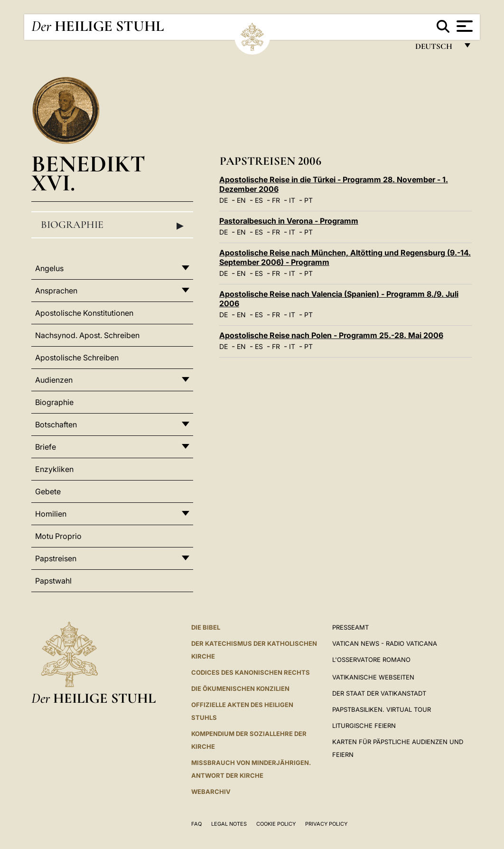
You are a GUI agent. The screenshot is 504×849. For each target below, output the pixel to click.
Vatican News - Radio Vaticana (385, 643)
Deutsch (436, 49)
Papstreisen (56, 558)
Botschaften (56, 424)
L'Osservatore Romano (371, 660)
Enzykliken (54, 469)
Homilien (51, 514)
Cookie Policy (276, 824)
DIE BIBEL (206, 627)
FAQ (196, 824)
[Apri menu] (463, 26)
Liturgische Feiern (364, 726)
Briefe (46, 447)
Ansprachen (56, 291)
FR (276, 200)
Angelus (49, 268)
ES (259, 200)
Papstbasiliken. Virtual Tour (382, 709)
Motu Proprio (58, 536)
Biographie (112, 225)
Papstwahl (53, 581)
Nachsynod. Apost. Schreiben (87, 335)
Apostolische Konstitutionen (84, 313)
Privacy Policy (326, 824)
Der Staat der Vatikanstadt (379, 693)
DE (224, 200)
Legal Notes (229, 824)
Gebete (48, 491)
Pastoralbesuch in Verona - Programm (289, 221)
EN (241, 200)
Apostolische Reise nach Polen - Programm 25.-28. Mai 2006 (331, 335)
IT (292, 200)
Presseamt (350, 627)
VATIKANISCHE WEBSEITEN (373, 677)
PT (308, 200)
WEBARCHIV (211, 792)
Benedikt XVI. (88, 173)
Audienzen (54, 380)
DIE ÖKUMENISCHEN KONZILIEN (240, 689)
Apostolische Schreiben (77, 358)
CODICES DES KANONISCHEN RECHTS (251, 672)
